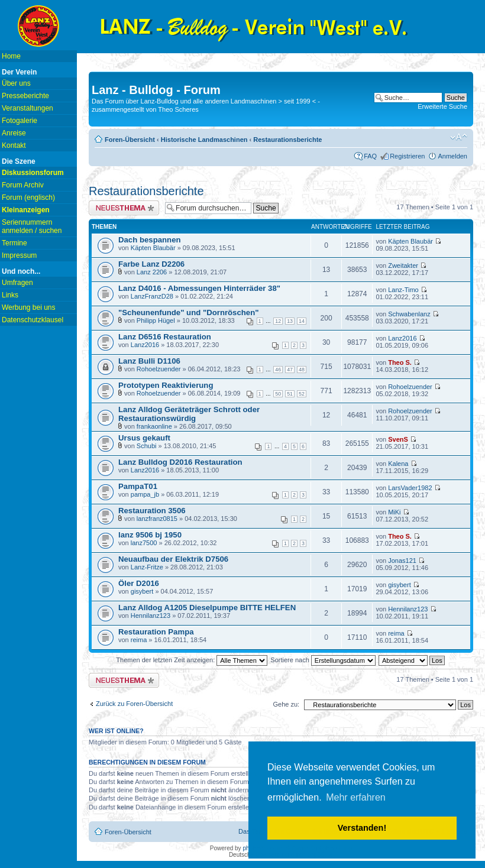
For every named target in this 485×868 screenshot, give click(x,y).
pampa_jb (145, 494)
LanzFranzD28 (152, 296)
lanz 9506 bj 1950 (150, 535)
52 (302, 394)
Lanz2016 (145, 345)
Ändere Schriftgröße (459, 137)
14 (302, 321)
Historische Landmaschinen (204, 140)
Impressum (19, 255)
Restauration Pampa (156, 632)
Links (10, 295)
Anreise (14, 133)
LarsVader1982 (410, 488)
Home (11, 56)
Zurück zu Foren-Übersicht (134, 704)
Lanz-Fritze (147, 567)
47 (290, 370)
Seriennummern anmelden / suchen (32, 226)
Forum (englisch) (28, 197)
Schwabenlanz (409, 314)
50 (278, 394)
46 (278, 370)
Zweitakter (403, 265)
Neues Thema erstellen (124, 208)
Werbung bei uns (29, 307)
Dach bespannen (150, 240)
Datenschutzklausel (33, 320)
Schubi (147, 446)
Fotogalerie (20, 121)
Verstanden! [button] (362, 828)
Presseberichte (25, 96)
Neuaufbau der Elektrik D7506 (173, 559)
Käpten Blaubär (153, 248)
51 (290, 394)
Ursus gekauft (144, 438)
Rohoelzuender (159, 369)
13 (290, 321)
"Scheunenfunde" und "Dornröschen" (189, 312)
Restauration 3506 (152, 511)
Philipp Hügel (156, 320)
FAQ (370, 156)
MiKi (394, 512)
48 (302, 370)
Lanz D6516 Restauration (165, 337)
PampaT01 (138, 486)
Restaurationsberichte (287, 140)
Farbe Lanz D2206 (151, 264)
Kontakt (14, 145)
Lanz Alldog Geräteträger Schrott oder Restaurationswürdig (189, 414)
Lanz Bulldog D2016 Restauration (180, 462)
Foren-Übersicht (130, 140)
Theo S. (400, 362)
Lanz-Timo (403, 290)
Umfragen (17, 283)
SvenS (398, 439)
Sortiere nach (323, 660)
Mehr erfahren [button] (356, 797)
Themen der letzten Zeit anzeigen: (192, 660)
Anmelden (452, 156)
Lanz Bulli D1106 (149, 361)
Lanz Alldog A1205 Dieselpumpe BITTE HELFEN (207, 608)
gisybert (142, 591)
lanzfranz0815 (157, 519)
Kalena (398, 464)
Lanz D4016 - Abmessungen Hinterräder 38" (199, 288)
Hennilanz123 (151, 616)
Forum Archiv (23, 185)
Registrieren (407, 156)
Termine (14, 243)
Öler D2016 (139, 583)
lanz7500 (144, 543)
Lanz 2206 (152, 272)
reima (139, 640)
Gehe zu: (286, 704)
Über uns (16, 83)
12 (278, 321)
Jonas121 (402, 561)
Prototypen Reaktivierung (166, 385)
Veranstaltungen (28, 108)
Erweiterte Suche (442, 106)
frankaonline (154, 426)
